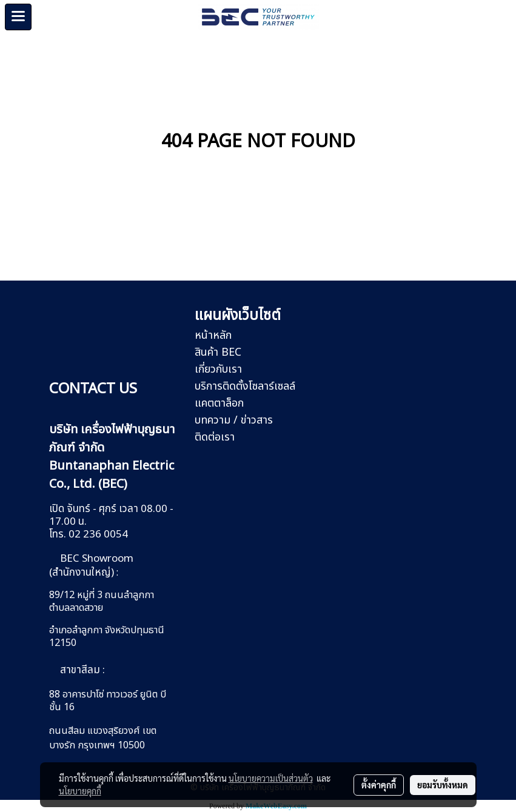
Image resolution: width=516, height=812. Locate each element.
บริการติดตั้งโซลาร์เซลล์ (245, 386)
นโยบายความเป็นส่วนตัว (271, 778)
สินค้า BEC (218, 352)
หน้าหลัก (213, 335)
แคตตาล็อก (219, 403)
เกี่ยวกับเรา (218, 369)
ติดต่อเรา (215, 437)
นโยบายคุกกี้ (80, 791)
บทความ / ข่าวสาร (234, 420)
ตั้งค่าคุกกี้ (379, 785)
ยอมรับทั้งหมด (443, 785)
